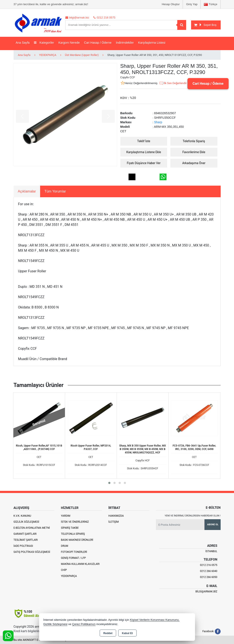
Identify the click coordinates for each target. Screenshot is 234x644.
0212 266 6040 (209, 571)
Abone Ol (213, 525)
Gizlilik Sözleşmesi (26, 522)
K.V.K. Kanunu (22, 516)
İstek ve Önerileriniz (75, 522)
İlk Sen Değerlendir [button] (173, 83)
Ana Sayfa (23, 43)
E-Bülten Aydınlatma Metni (32, 528)
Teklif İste (144, 141)
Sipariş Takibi (70, 528)
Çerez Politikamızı (84, 624)
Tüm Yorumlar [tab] (55, 191)
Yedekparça (69, 576)
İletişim (114, 522)
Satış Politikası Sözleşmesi (32, 552)
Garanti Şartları (25, 534)
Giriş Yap (192, 4)
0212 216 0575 (209, 565)
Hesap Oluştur (171, 4)
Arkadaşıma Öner (194, 163)
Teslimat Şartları (26, 540)
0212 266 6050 (209, 577)
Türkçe (210, 4)
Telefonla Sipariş (194, 141)
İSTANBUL (211, 551)
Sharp (158, 122)
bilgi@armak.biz (206, 592)
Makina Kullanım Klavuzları (80, 564)
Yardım (66, 516)
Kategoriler (44, 43)
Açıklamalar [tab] (27, 191)
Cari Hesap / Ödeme (208, 84)
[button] (109, 483)
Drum (65, 546)
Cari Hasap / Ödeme (98, 43)
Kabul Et (127, 633)
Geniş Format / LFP (73, 558)
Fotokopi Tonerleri (74, 552)
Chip (64, 570)
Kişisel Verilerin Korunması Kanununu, (155, 620)
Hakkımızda (116, 516)
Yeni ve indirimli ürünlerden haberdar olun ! (193, 516)
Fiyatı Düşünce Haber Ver (144, 163)
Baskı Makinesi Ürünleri (77, 540)
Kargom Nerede (69, 43)
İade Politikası (23, 546)
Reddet (108, 633)
